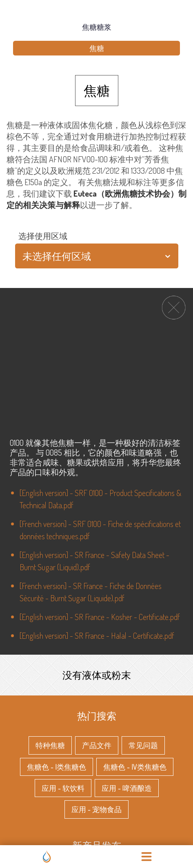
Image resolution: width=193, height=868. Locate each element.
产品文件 (97, 744)
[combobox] (23, 256)
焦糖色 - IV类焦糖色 (135, 766)
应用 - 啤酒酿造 (127, 787)
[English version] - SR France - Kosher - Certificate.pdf (100, 617)
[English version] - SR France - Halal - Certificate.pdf (97, 635)
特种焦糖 (50, 744)
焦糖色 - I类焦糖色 (57, 766)
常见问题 (143, 744)
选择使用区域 (43, 236)
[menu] (146, 857)
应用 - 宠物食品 (96, 808)
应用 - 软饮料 (63, 787)
